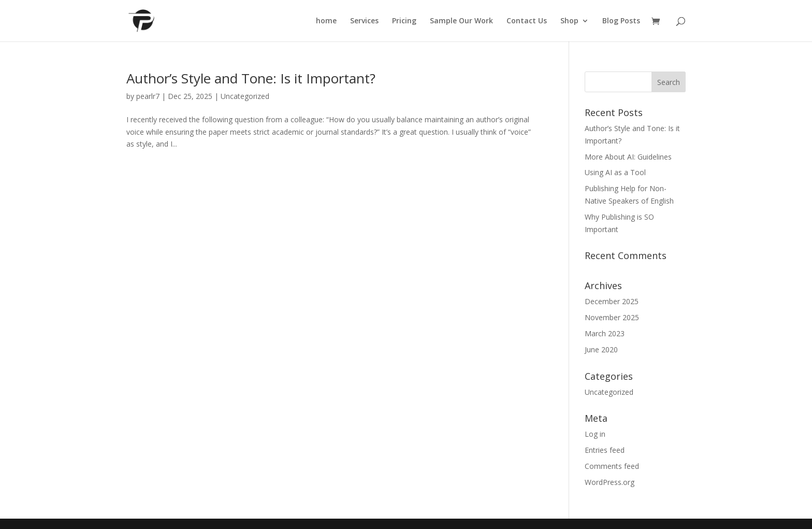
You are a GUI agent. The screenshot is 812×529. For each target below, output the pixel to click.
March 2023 (605, 333)
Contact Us (527, 21)
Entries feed (605, 450)
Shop (569, 21)
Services (364, 21)
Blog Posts (621, 21)
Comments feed (612, 466)
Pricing (404, 21)
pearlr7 (148, 96)
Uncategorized (245, 96)
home (326, 21)
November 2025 (612, 317)
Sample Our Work (461, 21)
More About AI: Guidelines (628, 157)
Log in (595, 434)
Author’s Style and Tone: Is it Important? (251, 78)
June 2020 (601, 349)
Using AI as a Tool (615, 172)
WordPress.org (610, 482)
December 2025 (612, 301)
